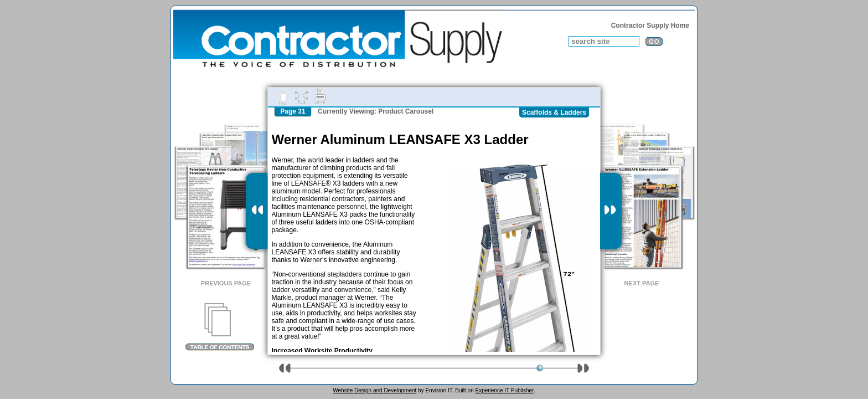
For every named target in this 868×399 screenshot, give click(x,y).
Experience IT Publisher (504, 390)
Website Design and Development (374, 390)
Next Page (642, 283)
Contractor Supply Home (650, 25)
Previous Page (226, 283)
